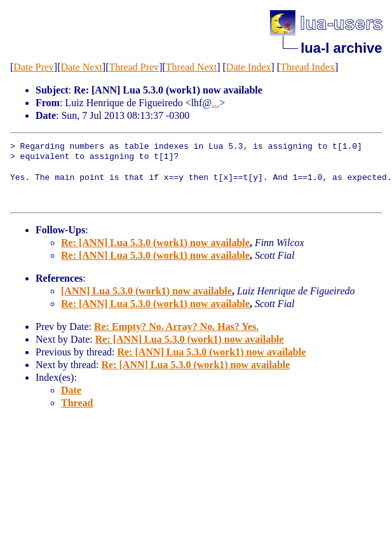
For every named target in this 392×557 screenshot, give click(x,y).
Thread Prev (134, 67)
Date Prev (34, 67)
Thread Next (191, 67)
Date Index (249, 67)
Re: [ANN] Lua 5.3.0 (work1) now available (155, 243)
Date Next (82, 67)
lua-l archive (341, 48)
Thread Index (308, 67)
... (215, 103)
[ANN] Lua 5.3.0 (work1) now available (146, 291)
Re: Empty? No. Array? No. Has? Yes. (176, 327)
